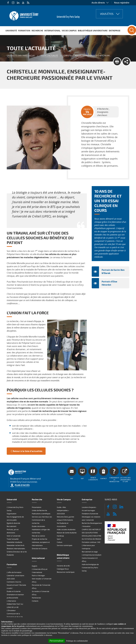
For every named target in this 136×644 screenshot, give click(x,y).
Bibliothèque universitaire (93, 31)
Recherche (37, 31)
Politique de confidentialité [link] (77, 641)
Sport (59, 539)
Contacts (35, 601)
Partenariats (36, 598)
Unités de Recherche (39, 510)
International (52, 31)
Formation (24, 31)
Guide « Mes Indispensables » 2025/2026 (63, 510)
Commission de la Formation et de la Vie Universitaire (15, 617)
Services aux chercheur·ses (42, 517)
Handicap (60, 536)
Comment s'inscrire (14, 582)
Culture (60, 542)
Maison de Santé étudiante (67, 533)
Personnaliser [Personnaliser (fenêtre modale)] (57, 641)
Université (11, 31)
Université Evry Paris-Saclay (21, 55)
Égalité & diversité (13, 523)
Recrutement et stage (90, 552)
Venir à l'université (14, 536)
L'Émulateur (11, 610)
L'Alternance (11, 601)
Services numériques (65, 545)
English (34, 566)
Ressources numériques (66, 572)
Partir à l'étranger (38, 576)
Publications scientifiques (41, 514)
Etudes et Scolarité (14, 591)
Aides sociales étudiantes (66, 530)
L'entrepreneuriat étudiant (92, 555)
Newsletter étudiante (14, 542)
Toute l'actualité (49, 55)
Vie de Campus (69, 31)
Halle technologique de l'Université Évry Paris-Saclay (90, 568)
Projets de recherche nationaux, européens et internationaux (41, 542)
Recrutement (11, 526)
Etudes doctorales (38, 526)
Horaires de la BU (63, 566)
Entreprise (115, 31)
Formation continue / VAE (91, 542)
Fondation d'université (90, 514)
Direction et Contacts (40, 549)
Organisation (11, 514)
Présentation (37, 507)
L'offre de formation (14, 572)
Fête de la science (38, 536)
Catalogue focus (63, 569)
